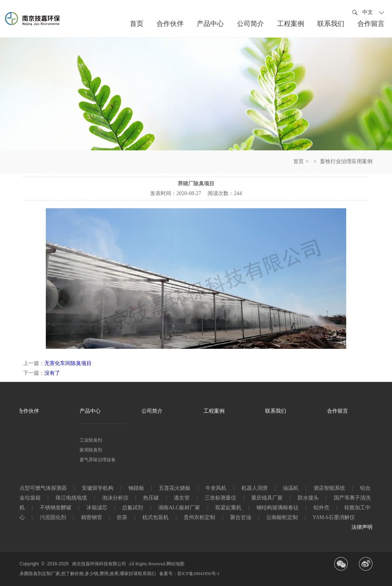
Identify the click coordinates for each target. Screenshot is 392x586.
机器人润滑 (255, 488)
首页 (299, 161)
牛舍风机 (216, 488)
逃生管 (182, 498)
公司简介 (152, 411)
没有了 (52, 373)
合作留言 (338, 411)
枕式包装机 (155, 517)
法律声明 (362, 527)
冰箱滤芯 (97, 508)
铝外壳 (321, 508)
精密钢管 (92, 517)
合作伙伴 (29, 411)
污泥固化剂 (53, 517)
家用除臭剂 (91, 450)
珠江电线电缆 (71, 498)
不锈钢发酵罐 (56, 508)
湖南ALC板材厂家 (179, 508)
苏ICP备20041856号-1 (198, 574)
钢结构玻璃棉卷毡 (277, 508)
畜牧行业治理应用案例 (346, 161)
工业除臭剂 (91, 440)
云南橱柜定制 (282, 517)
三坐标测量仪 (220, 498)
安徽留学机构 (98, 488)
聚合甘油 (241, 517)
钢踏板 (136, 488)
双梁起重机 (228, 508)
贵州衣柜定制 (199, 517)
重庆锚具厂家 (267, 498)
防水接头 (308, 498)
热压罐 (151, 498)
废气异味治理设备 (98, 460)
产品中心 (90, 411)
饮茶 (122, 517)
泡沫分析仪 (115, 498)
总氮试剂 (133, 508)
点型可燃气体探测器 (43, 488)
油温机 (291, 488)
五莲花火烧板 (175, 488)
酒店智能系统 (329, 488)
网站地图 (175, 564)
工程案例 (214, 411)
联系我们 (276, 411)
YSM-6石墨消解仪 (334, 517)
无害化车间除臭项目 (68, 363)
